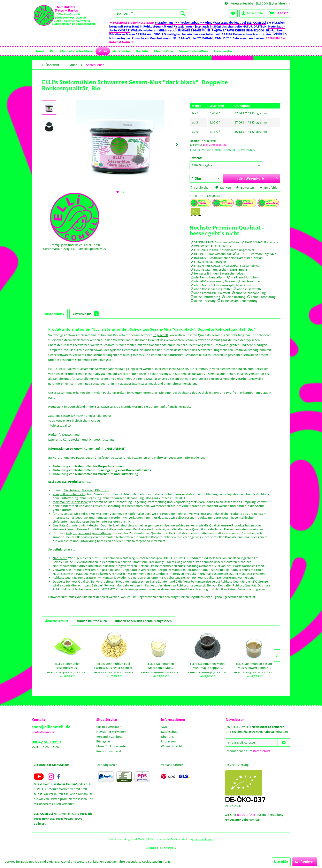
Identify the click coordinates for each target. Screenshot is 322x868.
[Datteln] (142, 51)
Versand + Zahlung (109, 737)
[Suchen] (183, 13)
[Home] (39, 51)
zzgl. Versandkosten (215, 145)
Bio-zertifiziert (247, 815)
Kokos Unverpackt (109, 751)
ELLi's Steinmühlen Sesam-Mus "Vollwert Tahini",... (255, 666)
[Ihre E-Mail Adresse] (252, 742)
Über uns (167, 737)
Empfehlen (270, 188)
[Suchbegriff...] (151, 13)
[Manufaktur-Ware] (193, 51)
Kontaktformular (43, 732)
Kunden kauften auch (92, 621)
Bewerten (245, 188)
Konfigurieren (305, 862)
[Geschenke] (223, 51)
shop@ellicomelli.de (51, 727)
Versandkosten (204, 839)
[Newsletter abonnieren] (284, 742)
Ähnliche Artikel (57, 621)
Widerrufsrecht (171, 746)
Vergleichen (200, 188)
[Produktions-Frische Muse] (71, 51)
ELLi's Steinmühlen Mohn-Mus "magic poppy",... (208, 666)
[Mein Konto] (252, 13)
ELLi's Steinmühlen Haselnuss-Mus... (68, 666)
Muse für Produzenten (112, 746)
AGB (164, 727)
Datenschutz (170, 732)
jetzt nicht (281, 862)
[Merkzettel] (233, 13)
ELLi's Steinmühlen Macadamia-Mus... (161, 666)
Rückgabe (103, 741)
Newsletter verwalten (111, 732)
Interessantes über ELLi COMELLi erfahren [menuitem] (256, 3)
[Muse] (103, 51)
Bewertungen (86, 314)
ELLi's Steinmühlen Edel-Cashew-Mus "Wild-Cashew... (114, 666)
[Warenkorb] (279, 13)
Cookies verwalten (109, 727)
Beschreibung (55, 314)
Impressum (169, 741)
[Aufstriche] (121, 51)
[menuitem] (151, 13)
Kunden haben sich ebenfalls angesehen (143, 621)
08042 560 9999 (46, 742)
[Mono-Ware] (163, 51)
